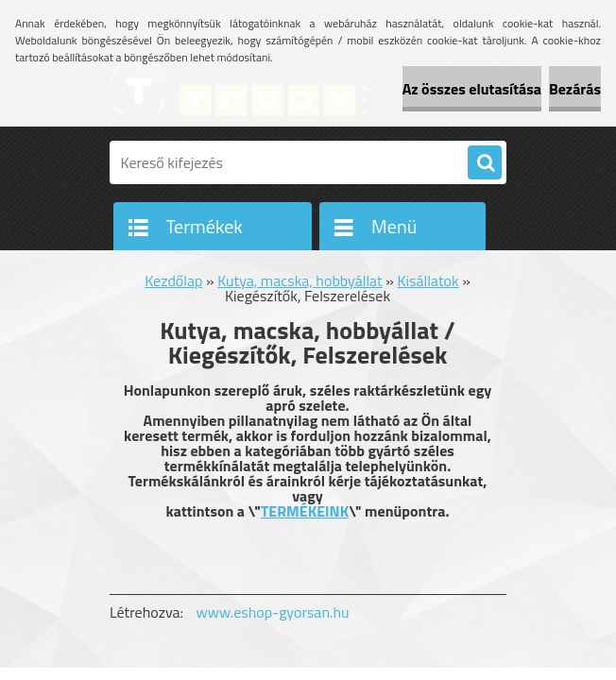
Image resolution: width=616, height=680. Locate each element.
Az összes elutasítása (472, 89)
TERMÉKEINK (305, 511)
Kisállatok (428, 280)
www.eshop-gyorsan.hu (273, 612)
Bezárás (575, 89)
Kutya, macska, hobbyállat (300, 280)
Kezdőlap (173, 280)
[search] (485, 163)
